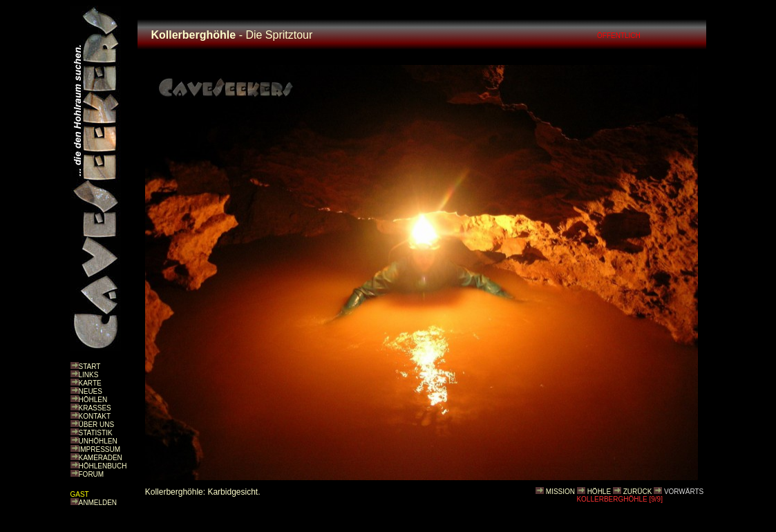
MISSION (560, 492)
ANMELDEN (98, 503)
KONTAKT (95, 416)
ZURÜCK (638, 492)
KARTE (90, 383)
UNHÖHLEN (98, 441)
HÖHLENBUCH (103, 466)
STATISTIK (96, 433)
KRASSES (95, 408)
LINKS (89, 375)
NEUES (91, 391)
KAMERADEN (101, 458)
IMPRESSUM (100, 449)
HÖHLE (599, 492)
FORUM (92, 474)
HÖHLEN (93, 400)
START (90, 367)
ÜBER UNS (97, 425)
